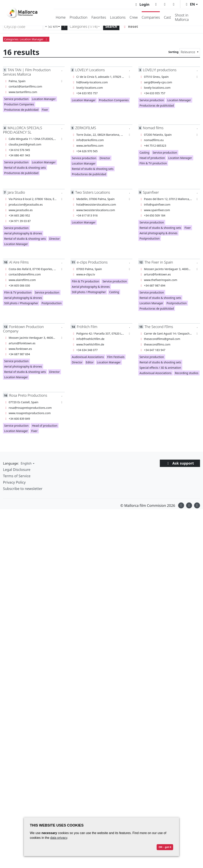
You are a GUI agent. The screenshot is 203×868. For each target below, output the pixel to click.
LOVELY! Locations (90, 70)
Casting (144, 153)
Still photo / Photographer (21, 303)
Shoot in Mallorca (182, 17)
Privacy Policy (14, 482)
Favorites (99, 17)
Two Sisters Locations (93, 192)
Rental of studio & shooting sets (25, 168)
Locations (118, 17)
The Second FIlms (159, 327)
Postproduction (150, 238)
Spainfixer (151, 192)
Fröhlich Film (87, 327)
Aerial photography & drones (23, 233)
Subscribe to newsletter (23, 489)
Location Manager (44, 99)
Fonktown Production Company (23, 329)
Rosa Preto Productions (28, 395)
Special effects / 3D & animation (160, 368)
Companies (151, 17)
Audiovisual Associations (88, 357)
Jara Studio (16, 192)
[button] (191, 4)
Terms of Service (17, 476)
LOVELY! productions (160, 70)
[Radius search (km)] (53, 26)
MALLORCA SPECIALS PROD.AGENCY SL (23, 130)
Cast (167, 17)
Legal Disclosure (17, 470)
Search (111, 26)
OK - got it (165, 847)
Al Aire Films (19, 262)
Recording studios (186, 373)
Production (79, 17)
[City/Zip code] (23, 26)
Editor (90, 362)
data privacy (59, 838)
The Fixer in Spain (159, 262)
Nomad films (153, 128)
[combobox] (85, 26)
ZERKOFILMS (86, 128)
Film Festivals (116, 357)
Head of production (152, 158)
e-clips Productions (92, 262)
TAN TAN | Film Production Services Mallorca (27, 72)
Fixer (45, 110)
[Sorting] (190, 52)
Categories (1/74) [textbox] (84, 26)
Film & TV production (153, 163)
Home (61, 17)
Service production (16, 99)
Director (105, 158)
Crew (134, 17)
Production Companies (19, 104)
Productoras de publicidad (21, 110)
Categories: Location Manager (26, 39)
